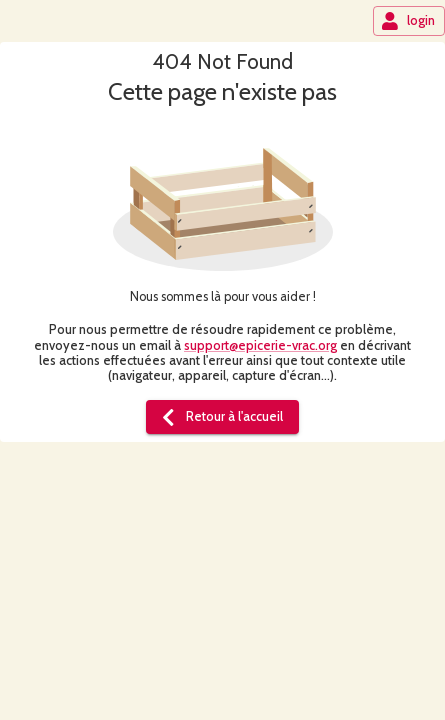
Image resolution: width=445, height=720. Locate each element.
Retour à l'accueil (220, 417)
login (408, 21)
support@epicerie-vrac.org (260, 345)
